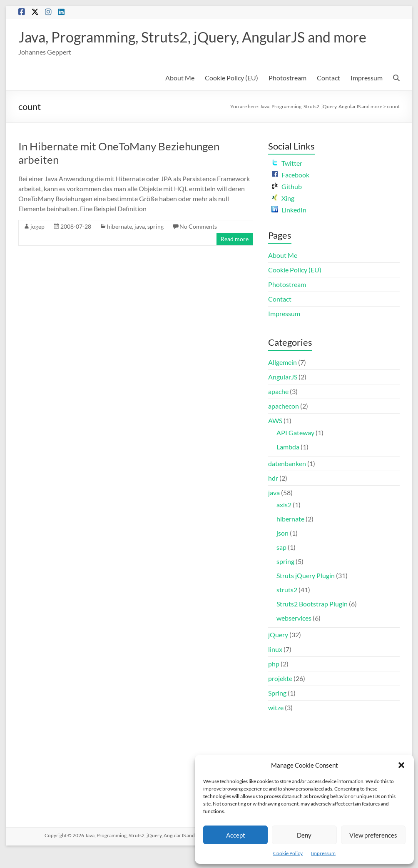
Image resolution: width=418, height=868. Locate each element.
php (274, 680)
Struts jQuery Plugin (306, 592)
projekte (280, 695)
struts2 (287, 606)
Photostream (287, 94)
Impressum (323, 853)
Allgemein (282, 378)
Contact (328, 94)
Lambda (288, 463)
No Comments (198, 243)
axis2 (284, 521)
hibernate (119, 243)
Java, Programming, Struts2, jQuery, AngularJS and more (183, 45)
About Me (180, 94)
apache (278, 408)
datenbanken (287, 480)
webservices (294, 634)
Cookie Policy (288, 853)
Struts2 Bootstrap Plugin (312, 620)
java (140, 243)
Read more (235, 255)
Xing (283, 214)
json (282, 549)
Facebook (290, 191)
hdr (273, 494)
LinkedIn (289, 226)
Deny (304, 835)
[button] (401, 765)
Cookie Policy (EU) (231, 94)
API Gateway (295, 449)
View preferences (373, 835)
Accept (236, 835)
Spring (277, 709)
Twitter (287, 179)
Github (287, 203)
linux (275, 665)
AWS (275, 437)
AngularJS (283, 393)
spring (156, 243)
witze (276, 724)
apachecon (284, 422)
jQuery (278, 651)
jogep (37, 243)
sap (281, 563)
